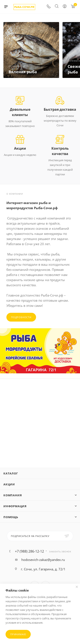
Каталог (11, 473)
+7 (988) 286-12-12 (29, 551)
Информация (15, 506)
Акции (9, 484)
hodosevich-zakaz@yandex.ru (43, 560)
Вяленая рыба (23, 72)
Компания (13, 495)
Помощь (11, 517)
